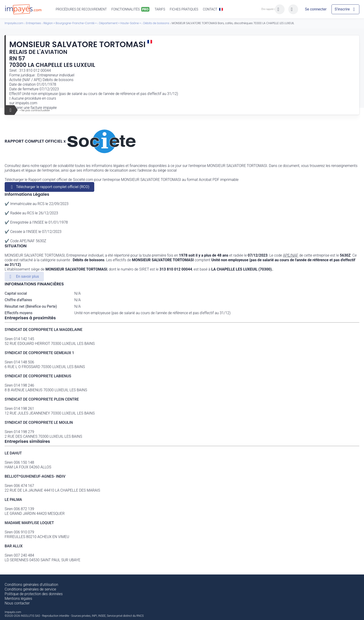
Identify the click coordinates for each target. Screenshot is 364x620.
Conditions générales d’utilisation (31, 585)
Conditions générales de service (30, 589)
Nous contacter (17, 603)
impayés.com (26, 103)
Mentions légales (18, 599)
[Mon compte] (316, 9)
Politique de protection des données (34, 594)
